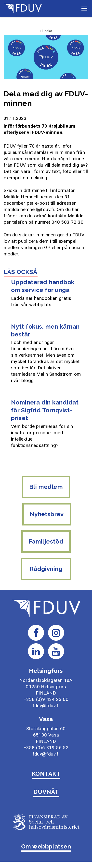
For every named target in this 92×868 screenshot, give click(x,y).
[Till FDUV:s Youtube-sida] (56, 651)
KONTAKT (46, 774)
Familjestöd (46, 541)
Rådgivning (46, 569)
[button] (84, 9)
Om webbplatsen (46, 846)
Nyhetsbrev (47, 514)
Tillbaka (46, 31)
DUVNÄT (46, 792)
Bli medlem (46, 487)
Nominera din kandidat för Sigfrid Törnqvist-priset (45, 410)
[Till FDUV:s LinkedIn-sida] (36, 651)
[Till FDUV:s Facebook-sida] (36, 632)
